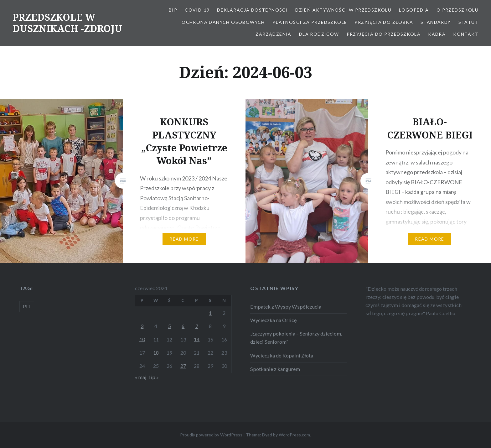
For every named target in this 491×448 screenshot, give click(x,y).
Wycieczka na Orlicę (273, 320)
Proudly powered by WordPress (211, 435)
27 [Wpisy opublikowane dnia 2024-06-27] (183, 366)
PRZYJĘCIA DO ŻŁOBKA (384, 22)
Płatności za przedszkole (310, 22)
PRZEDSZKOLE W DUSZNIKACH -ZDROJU (67, 23)
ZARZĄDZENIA (273, 34)
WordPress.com (294, 435)
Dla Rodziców (319, 34)
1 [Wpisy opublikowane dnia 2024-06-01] (210, 313)
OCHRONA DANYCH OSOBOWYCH (223, 22)
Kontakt (466, 34)
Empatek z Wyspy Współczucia (286, 307)
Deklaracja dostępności (252, 10)
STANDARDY (436, 22)
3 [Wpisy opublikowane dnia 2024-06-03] (142, 326)
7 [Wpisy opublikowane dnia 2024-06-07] (197, 326)
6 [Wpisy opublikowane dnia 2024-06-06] (183, 326)
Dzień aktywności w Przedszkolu (343, 10)
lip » (154, 377)
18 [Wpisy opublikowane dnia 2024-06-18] (156, 353)
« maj (141, 377)
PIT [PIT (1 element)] (27, 306)
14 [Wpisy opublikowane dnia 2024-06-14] (197, 339)
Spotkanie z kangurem (275, 369)
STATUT (468, 22)
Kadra (437, 34)
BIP (173, 10)
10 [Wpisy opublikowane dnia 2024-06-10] (142, 339)
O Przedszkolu (457, 10)
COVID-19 (197, 10)
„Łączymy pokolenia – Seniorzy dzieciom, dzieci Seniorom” (296, 338)
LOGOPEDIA (414, 10)
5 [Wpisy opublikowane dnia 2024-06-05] (170, 326)
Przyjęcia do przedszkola (384, 34)
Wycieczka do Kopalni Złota (282, 355)
